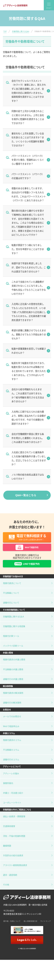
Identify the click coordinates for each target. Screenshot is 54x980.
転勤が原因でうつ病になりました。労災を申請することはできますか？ (28, 249)
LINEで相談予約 (27, 567)
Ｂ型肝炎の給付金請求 (13, 859)
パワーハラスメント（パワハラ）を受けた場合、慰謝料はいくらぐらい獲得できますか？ (28, 160)
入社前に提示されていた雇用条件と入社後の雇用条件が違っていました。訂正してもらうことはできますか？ (29, 458)
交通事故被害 (9, 830)
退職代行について (11, 607)
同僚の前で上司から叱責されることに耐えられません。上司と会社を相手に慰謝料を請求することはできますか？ (28, 117)
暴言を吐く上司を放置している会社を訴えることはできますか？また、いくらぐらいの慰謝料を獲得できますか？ (28, 139)
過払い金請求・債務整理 (14, 820)
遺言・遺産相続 (10, 879)
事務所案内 (8, 787)
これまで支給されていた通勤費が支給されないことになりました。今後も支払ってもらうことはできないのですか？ (29, 288)
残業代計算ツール (11, 640)
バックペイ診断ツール (13, 650)
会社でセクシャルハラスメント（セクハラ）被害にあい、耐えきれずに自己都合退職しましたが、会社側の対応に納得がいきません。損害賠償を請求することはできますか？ (29, 91)
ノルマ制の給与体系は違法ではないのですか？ (28, 477)
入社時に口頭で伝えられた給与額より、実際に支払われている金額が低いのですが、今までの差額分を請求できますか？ (29, 418)
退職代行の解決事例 (12, 707)
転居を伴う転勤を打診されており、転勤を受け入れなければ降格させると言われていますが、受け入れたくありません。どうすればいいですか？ (29, 371)
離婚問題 (7, 850)
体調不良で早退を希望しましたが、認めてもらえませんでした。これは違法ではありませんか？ (29, 267)
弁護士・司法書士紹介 (13, 797)
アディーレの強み (11, 777)
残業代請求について (12, 587)
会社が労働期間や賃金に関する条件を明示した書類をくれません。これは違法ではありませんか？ (28, 438)
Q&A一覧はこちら (26, 495)
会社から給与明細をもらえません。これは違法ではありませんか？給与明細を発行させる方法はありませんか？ (28, 395)
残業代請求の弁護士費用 (14, 664)
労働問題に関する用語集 (14, 630)
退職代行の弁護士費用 (13, 683)
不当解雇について (11, 597)
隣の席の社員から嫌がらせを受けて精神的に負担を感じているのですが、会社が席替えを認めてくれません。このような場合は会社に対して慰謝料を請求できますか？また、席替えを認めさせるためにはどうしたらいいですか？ (28, 223)
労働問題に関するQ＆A (13, 621)
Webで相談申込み (11, 730)
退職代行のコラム (11, 763)
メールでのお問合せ (12, 721)
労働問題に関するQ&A (21, 31)
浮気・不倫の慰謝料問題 (14, 840)
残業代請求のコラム (12, 744)
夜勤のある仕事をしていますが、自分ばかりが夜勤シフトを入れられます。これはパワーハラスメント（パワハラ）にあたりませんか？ (29, 194)
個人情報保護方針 (31, 925)
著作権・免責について (12, 925)
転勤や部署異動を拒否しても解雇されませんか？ (29, 351)
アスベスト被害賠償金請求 (15, 869)
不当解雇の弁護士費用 (13, 673)
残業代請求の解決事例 (13, 697)
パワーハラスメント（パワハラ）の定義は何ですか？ (28, 176)
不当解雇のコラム (11, 754)
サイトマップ (46, 925)
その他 (6, 889)
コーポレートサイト (12, 807)
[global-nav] (49, 5)
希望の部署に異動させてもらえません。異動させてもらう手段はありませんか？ (29, 334)
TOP (5, 31)
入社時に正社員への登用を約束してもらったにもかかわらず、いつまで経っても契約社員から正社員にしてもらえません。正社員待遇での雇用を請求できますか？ (29, 312)
